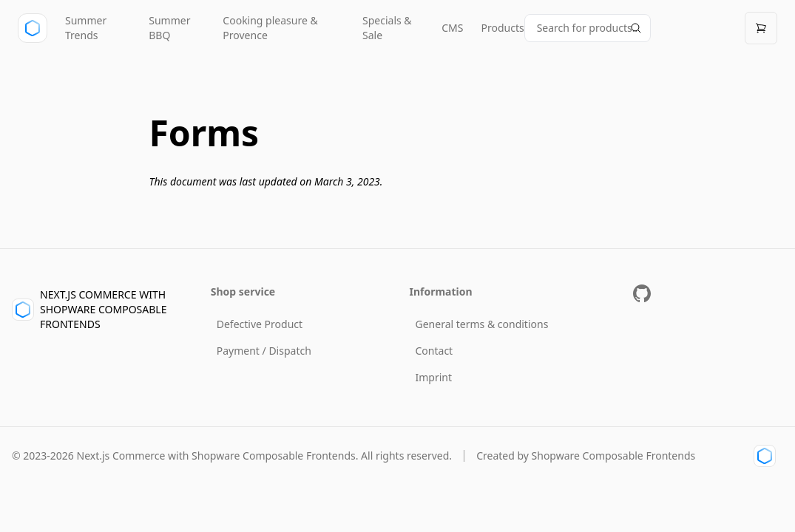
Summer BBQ (169, 28)
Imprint (434, 377)
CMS (452, 28)
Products (502, 28)
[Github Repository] (642, 293)
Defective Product (260, 324)
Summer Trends (86, 28)
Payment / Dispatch (264, 351)
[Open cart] (761, 28)
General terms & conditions (482, 324)
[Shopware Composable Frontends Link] (762, 456)
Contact (434, 351)
